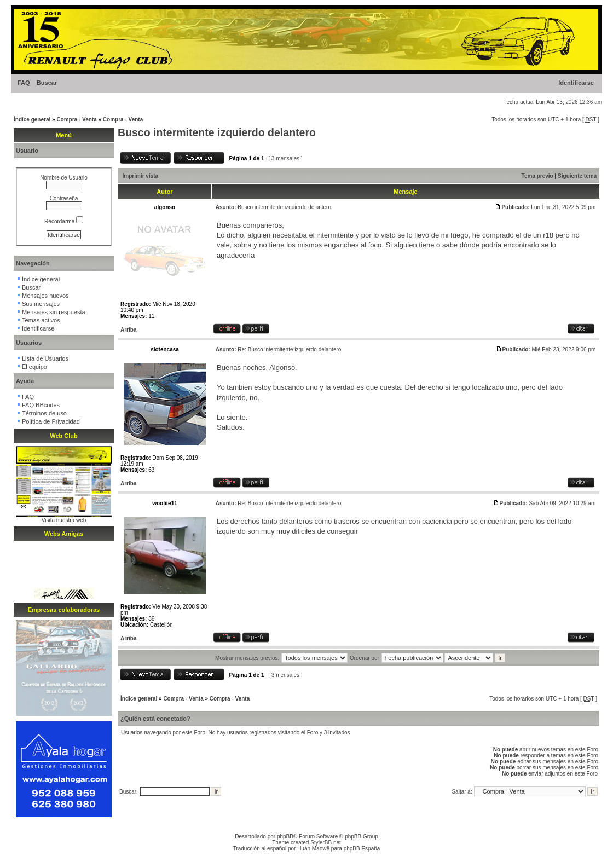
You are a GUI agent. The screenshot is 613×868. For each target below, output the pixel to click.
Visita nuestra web (64, 520)
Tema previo (537, 176)
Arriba (128, 330)
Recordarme (64, 221)
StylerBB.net (326, 843)
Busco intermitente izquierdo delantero (217, 132)
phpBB (285, 837)
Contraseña (64, 198)
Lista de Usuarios (45, 358)
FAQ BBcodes (41, 405)
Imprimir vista (141, 176)
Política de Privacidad (51, 421)
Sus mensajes (41, 304)
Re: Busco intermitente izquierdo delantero (289, 349)
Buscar (47, 83)
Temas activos (41, 320)
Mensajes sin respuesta (54, 312)
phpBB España (362, 849)
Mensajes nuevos (45, 296)
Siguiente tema (577, 176)
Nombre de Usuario (64, 178)
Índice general (32, 120)
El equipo (34, 367)
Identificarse (576, 83)
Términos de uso (44, 413)
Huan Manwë (313, 849)
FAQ (24, 83)
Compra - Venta (76, 120)
